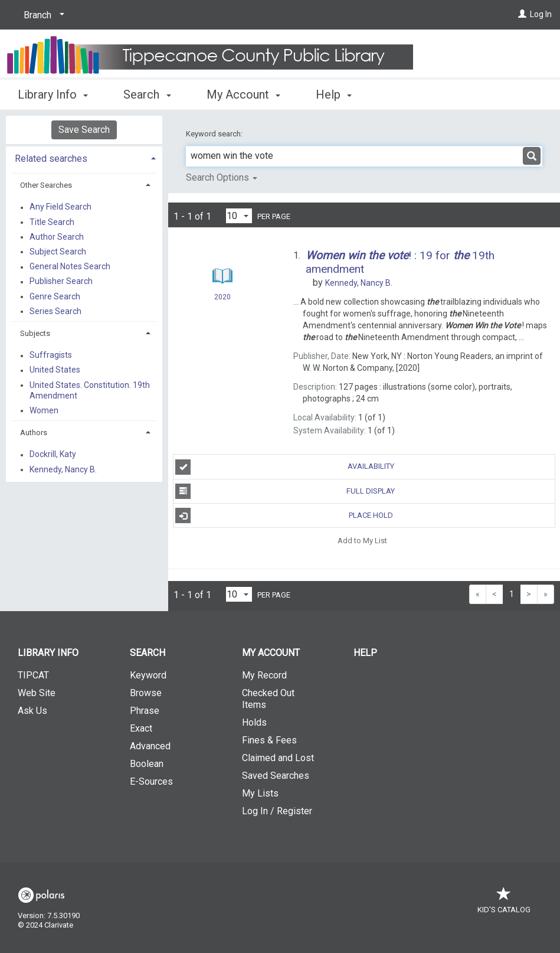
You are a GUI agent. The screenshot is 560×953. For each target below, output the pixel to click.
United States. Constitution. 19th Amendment (90, 390)
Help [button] (334, 94)
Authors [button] (34, 433)
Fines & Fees (269, 740)
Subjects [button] (35, 333)
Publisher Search (61, 282)
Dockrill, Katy (53, 455)
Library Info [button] (53, 94)
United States (55, 370)
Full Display (285, 491)
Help (365, 653)
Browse (146, 693)
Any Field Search (60, 207)
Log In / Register (277, 811)
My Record (264, 675)
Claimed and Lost (278, 758)
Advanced (150, 746)
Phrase (145, 711)
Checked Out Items (268, 699)
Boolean (147, 764)
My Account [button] (243, 94)
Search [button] (147, 94)
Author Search (57, 237)
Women (44, 410)
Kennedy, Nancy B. (63, 469)
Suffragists (51, 355)
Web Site (37, 693)
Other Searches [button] (46, 185)
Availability (284, 467)
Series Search (55, 311)
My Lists (260, 793)
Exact (141, 728)
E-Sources (151, 781)
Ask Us (32, 711)
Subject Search (58, 252)
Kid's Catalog (504, 904)
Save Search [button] (84, 130)
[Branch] (42, 15)
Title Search (52, 222)
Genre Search (55, 296)
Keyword (148, 675)
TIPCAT (33, 675)
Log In (541, 14)
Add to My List (362, 540)
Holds (254, 722)
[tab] (84, 157)
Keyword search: (215, 134)
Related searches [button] (51, 159)
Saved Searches (276, 776)
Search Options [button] (222, 177)
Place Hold (284, 515)
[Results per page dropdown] (239, 216)
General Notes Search (70, 267)
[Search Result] (223, 276)
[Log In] (522, 14)
